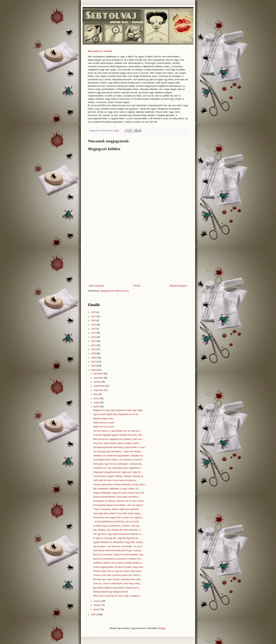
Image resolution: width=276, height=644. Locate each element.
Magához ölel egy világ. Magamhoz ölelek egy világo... (119, 410)
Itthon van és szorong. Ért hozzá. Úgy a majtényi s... (117, 596)
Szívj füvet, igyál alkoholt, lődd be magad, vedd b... (117, 443)
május (97, 403)
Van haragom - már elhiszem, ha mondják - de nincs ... (119, 546)
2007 (94, 362)
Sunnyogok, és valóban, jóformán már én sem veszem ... (120, 501)
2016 (94, 325)
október (97, 382)
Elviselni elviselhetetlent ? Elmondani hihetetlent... (117, 497)
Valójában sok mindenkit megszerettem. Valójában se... (119, 456)
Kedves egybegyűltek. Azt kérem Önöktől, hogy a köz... (119, 567)
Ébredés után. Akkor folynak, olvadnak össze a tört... (118, 579)
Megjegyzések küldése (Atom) (115, 291)
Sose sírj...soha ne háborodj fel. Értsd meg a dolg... (117, 583)
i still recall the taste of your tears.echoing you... (115, 480)
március (98, 601)
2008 (94, 358)
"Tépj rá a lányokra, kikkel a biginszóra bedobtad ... (117, 509)
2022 (94, 312)
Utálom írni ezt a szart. (104, 427)
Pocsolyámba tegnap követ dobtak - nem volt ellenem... (119, 505)
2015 (94, 329)
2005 (94, 370)
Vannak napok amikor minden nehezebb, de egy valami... (120, 485)
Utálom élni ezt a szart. (104, 423)
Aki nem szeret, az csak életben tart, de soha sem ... (118, 431)
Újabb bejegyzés (97, 286)
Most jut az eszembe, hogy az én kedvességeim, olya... (119, 555)
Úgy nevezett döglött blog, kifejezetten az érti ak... (116, 414)
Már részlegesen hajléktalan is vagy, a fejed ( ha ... (117, 489)
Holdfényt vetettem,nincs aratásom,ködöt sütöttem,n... (118, 563)
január (97, 609)
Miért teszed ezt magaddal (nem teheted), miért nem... (119, 439)
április (97, 407)
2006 (94, 366)
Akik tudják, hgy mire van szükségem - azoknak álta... (118, 464)
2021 (94, 316)
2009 (94, 353)
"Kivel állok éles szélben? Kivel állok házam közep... (117, 513)
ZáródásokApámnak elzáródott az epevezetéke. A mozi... (120, 447)
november (99, 378)
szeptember (99, 386)
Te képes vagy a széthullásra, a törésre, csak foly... (117, 526)
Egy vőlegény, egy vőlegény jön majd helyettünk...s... (118, 530)
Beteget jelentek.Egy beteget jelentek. (111, 592)
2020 (94, 321)
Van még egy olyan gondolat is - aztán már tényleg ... (118, 452)
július (96, 394)
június (97, 398)
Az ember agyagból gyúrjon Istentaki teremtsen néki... (118, 435)
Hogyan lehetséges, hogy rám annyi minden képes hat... (120, 493)
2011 (94, 345)
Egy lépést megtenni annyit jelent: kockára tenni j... (117, 588)
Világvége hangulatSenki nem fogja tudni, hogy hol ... (118, 472)
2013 (94, 337)
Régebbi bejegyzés (178, 286)
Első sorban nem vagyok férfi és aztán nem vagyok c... (119, 518)
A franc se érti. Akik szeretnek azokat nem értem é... (117, 575)
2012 (94, 341)
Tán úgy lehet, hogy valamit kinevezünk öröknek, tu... (118, 534)
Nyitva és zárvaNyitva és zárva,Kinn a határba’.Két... (118, 559)
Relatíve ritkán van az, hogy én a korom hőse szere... (118, 571)
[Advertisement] (138, 255)
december (99, 374)
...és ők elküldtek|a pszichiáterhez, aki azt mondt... (117, 522)
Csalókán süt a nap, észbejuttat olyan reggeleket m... (118, 468)
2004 (94, 615)
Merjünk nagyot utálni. (103, 419)
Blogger (162, 628)
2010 (94, 349)
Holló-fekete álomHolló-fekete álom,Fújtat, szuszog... (118, 551)
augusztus (99, 390)
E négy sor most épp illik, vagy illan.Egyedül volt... (116, 538)
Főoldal (137, 286)
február (97, 605)
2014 (94, 333)
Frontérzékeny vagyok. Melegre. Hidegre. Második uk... (119, 476)
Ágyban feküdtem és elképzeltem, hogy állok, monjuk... (119, 542)
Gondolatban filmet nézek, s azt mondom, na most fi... (118, 460)
